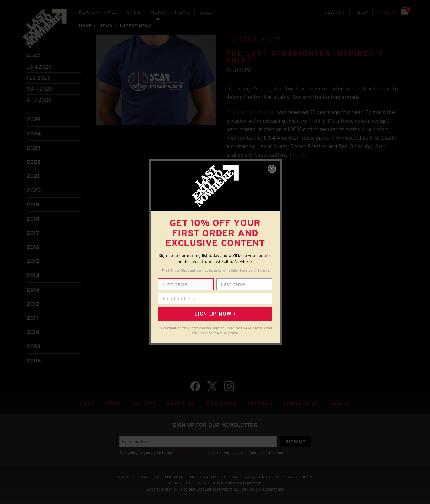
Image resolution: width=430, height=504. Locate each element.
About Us (181, 404)
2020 (34, 190)
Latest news (136, 26)
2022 (34, 162)
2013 (33, 290)
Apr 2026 (39, 100)
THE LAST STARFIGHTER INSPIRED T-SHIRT (307, 57)
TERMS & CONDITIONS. (260, 477)
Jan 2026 (39, 67)
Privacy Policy (297, 453)
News (158, 12)
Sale (206, 12)
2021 (33, 176)
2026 (34, 55)
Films (183, 12)
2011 (32, 318)
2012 (33, 304)
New (98, 12)
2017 (33, 233)
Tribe (183, 489)
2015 (33, 261)
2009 (34, 346)
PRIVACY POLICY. (297, 477)
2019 (33, 204)
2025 (34, 119)
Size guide (221, 404)
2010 (33, 332)
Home (86, 26)
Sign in (387, 12)
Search (335, 12)
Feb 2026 (38, 78)
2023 (34, 148)
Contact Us (301, 404)
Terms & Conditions (190, 453)
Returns (260, 404)
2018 (33, 219)
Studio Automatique (267, 489)
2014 (33, 275)
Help (361, 12)
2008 (34, 361)
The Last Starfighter (251, 112)
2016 (33, 247)
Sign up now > (215, 314)
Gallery (144, 404)
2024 (34, 134)
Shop (134, 12)
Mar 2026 (40, 89)
